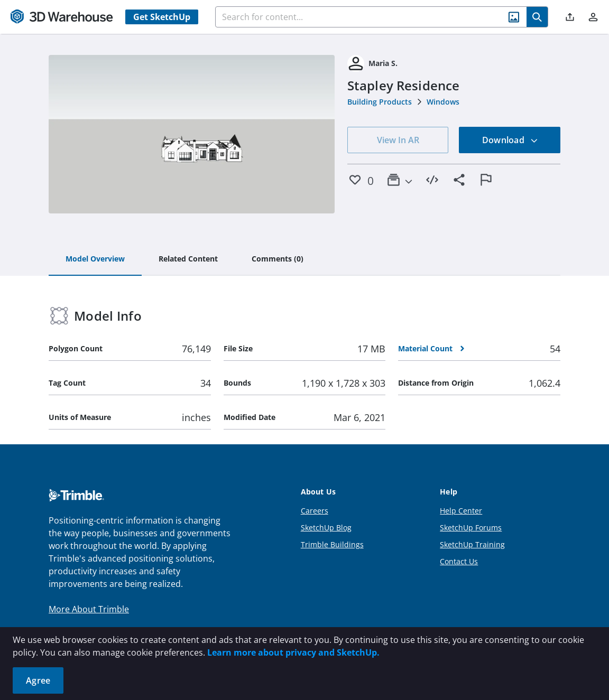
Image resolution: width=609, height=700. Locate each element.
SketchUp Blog (326, 528)
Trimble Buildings (332, 544)
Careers (315, 511)
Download (510, 140)
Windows (443, 102)
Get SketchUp (162, 17)
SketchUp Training (472, 544)
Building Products (380, 102)
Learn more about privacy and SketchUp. (293, 652)
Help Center (461, 511)
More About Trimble (89, 609)
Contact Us (459, 561)
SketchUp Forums (471, 528)
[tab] (95, 259)
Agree (38, 680)
